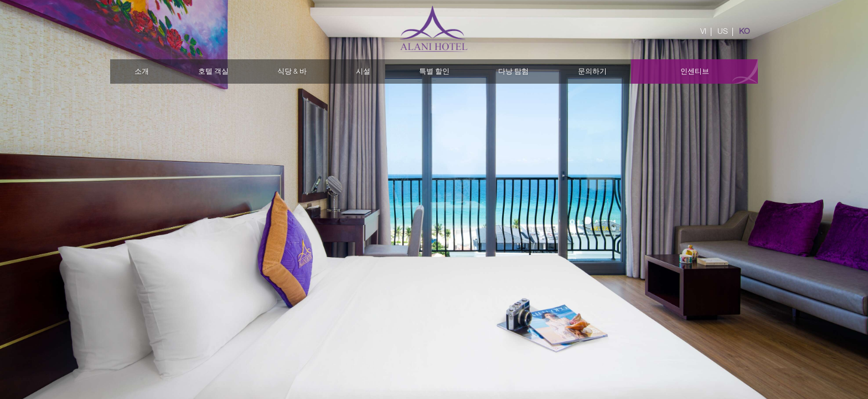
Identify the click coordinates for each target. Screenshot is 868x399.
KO (744, 31)
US (723, 31)
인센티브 (695, 71)
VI (703, 31)
